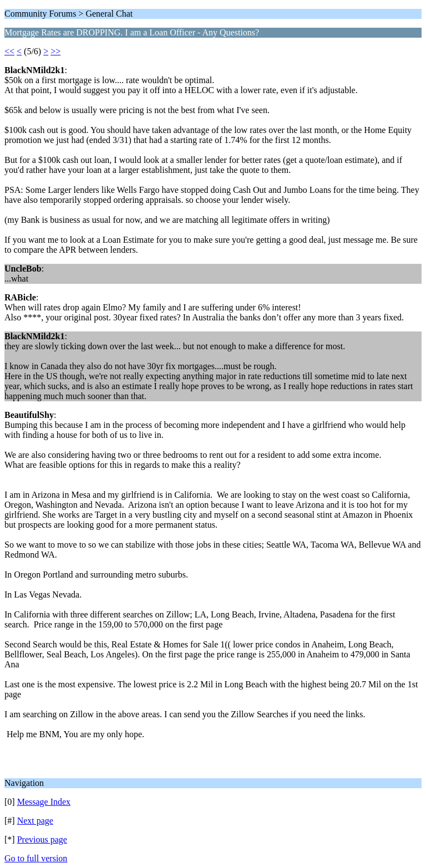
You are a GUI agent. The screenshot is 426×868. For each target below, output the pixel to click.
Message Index (44, 802)
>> (55, 51)
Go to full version (36, 858)
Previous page (42, 839)
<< (9, 51)
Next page (35, 821)
